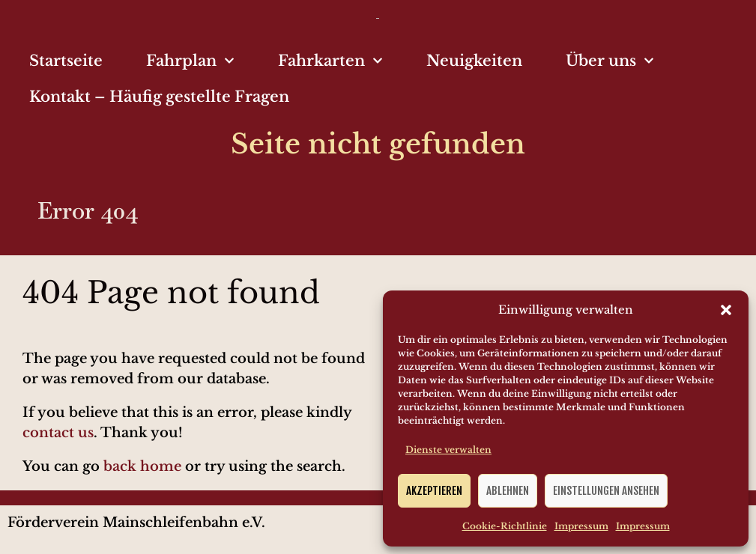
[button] (726, 310)
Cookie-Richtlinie (505, 526)
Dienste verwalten (448, 450)
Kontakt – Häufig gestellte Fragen (159, 97)
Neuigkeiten (474, 61)
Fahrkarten (330, 61)
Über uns (610, 61)
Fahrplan (190, 61)
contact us (58, 433)
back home (142, 466)
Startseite (66, 61)
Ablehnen (508, 491)
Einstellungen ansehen (606, 491)
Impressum (581, 526)
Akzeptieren (434, 491)
